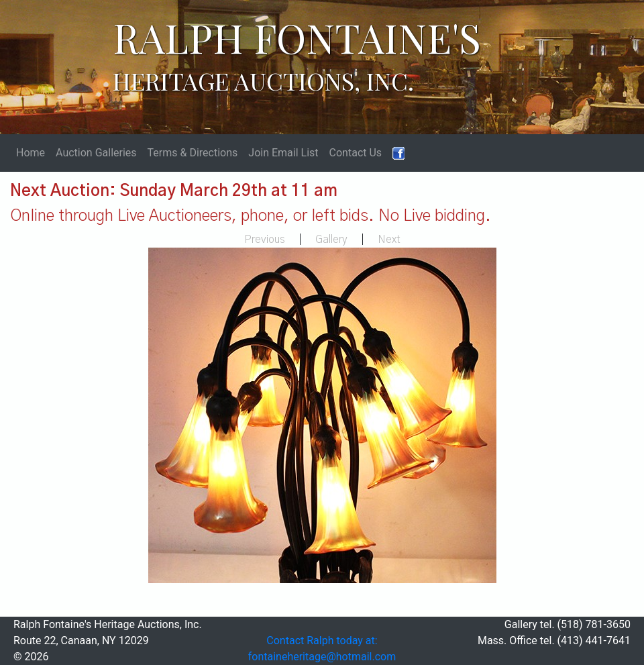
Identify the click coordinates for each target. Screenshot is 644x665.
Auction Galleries (96, 153)
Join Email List (283, 153)
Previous (265, 240)
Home (31, 153)
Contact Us (356, 153)
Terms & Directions (193, 153)
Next (389, 240)
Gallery (331, 240)
